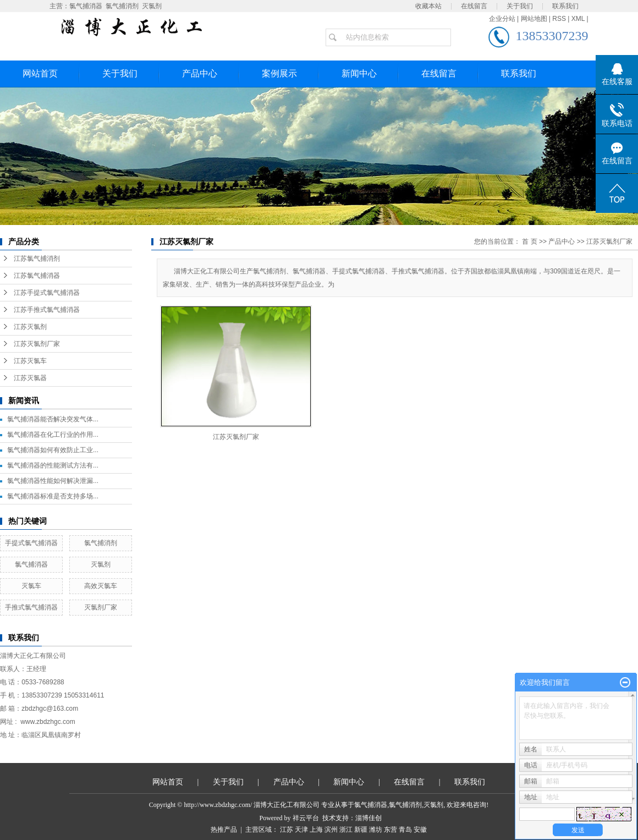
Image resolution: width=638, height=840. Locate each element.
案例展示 (279, 73)
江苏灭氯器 (30, 378)
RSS (559, 19)
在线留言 (474, 6)
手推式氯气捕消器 (31, 607)
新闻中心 (359, 73)
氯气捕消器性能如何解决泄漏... (53, 481)
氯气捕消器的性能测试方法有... (53, 465)
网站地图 (534, 19)
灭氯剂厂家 (101, 607)
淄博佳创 (369, 818)
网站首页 (40, 73)
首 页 (529, 241)
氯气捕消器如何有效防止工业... (53, 450)
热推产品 (224, 830)
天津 (301, 830)
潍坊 (376, 830)
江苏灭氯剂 (30, 327)
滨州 (331, 830)
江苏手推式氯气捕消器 (47, 310)
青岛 (405, 830)
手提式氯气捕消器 (31, 543)
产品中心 (200, 73)
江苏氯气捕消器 (37, 276)
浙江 (346, 830)
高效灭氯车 (101, 586)
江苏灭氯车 (30, 361)
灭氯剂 (152, 6)
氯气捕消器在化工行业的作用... (53, 435)
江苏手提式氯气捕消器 (47, 293)
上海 (316, 830)
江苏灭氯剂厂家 (37, 344)
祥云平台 (306, 818)
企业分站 (502, 19)
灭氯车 (31, 586)
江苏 (287, 830)
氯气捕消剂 (122, 6)
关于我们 (520, 6)
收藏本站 (428, 6)
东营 (391, 830)
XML (578, 19)
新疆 (361, 830)
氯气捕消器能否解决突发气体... (53, 419)
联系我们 (565, 6)
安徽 (420, 830)
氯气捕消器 (86, 6)
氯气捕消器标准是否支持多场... (53, 496)
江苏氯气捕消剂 (37, 259)
